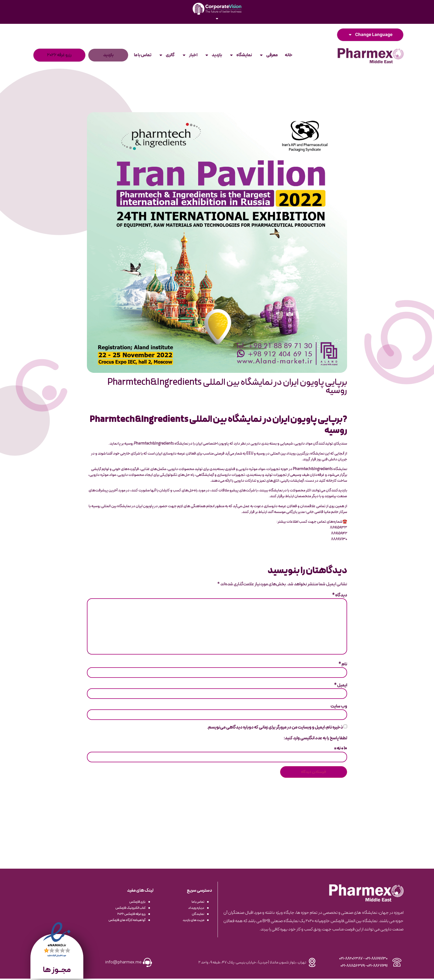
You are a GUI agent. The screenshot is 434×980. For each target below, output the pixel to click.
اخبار (190, 55)
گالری (167, 55)
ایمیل (341, 686)
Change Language (370, 35)
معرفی (268, 55)
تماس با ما (143, 55)
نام (343, 665)
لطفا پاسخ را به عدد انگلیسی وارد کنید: (315, 739)
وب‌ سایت (339, 707)
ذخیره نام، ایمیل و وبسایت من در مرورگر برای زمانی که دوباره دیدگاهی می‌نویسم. (275, 729)
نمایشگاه (241, 55)
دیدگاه (340, 595)
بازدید (213, 55)
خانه (289, 55)
